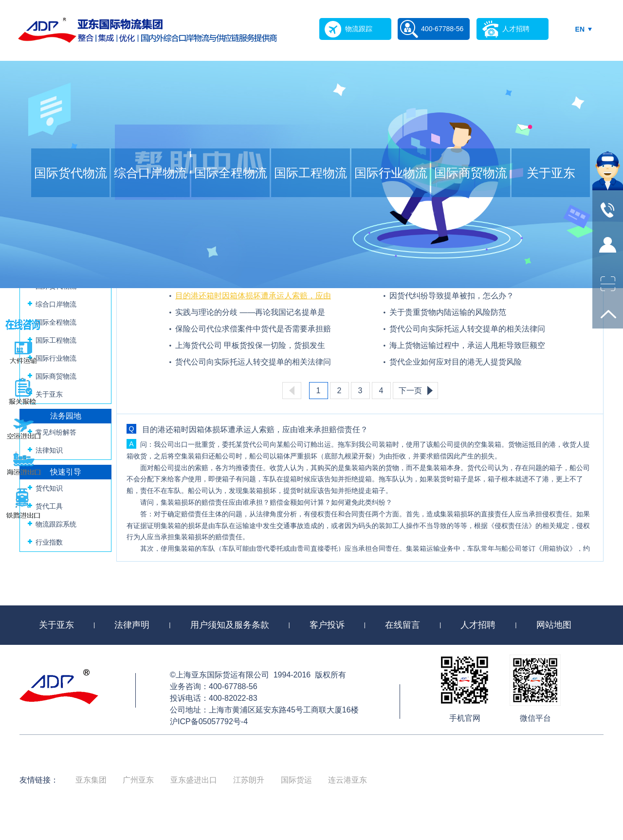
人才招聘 (478, 625)
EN (580, 29)
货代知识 (49, 488)
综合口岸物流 (150, 173)
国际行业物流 (391, 173)
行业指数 (49, 542)
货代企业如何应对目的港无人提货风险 (456, 362)
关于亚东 (551, 173)
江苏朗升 (249, 780)
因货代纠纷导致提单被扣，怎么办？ (452, 296)
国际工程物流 (311, 173)
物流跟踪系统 (56, 524)
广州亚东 (138, 780)
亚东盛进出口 (194, 780)
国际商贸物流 (471, 173)
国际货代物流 (71, 173)
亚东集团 (91, 780)
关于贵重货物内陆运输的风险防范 (448, 312)
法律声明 (132, 625)
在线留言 (403, 625)
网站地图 (554, 625)
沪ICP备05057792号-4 (209, 721)
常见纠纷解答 (56, 432)
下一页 (410, 391)
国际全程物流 (231, 173)
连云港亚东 (348, 780)
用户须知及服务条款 (230, 625)
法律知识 (49, 450)
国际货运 (296, 780)
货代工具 (49, 506)
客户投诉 (327, 625)
